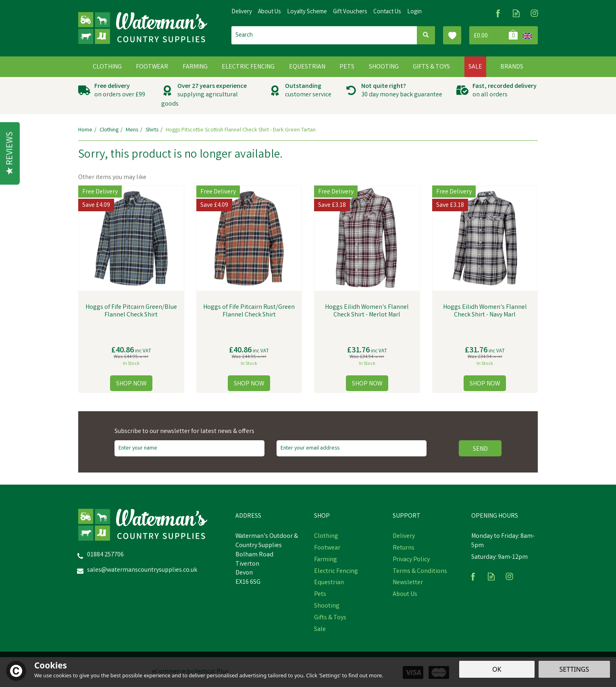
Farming (326, 560)
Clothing (326, 537)
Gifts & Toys (330, 618)
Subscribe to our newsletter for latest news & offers (184, 432)
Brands (512, 67)
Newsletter (408, 583)
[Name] (189, 448)
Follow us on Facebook (498, 13)
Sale (320, 630)
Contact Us (387, 12)
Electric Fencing (336, 572)
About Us (405, 595)
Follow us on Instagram (534, 13)
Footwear (327, 548)
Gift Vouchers (350, 12)
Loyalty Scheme (307, 12)
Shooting (327, 606)
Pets (320, 595)
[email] (352, 448)
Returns (404, 548)
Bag (494, 35)
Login (414, 12)
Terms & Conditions (420, 572)
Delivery (404, 537)
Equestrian (329, 583)
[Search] (324, 35)
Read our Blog (516, 13)
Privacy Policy (411, 560)
